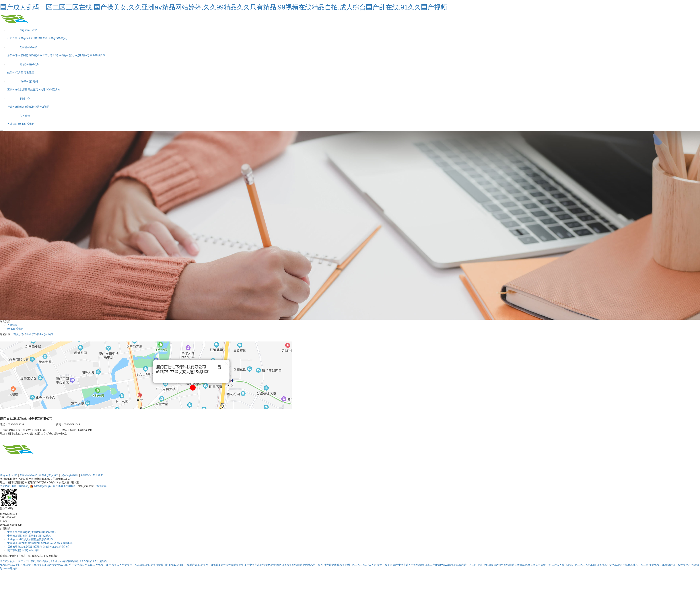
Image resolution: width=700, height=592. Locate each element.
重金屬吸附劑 (98, 55)
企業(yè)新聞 (42, 107)
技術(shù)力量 (15, 72)
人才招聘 (12, 124)
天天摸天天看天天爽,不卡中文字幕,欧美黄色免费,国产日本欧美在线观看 (261, 565)
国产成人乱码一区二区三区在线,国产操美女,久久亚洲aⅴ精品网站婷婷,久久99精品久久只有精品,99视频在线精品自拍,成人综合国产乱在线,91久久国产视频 (224, 7)
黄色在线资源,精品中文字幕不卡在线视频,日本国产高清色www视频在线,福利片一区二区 (427, 565)
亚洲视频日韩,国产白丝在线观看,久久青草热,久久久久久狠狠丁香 (514, 565)
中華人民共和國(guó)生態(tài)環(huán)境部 (31, 532)
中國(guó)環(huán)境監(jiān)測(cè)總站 (29, 536)
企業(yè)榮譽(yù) (58, 38)
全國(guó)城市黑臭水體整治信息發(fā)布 (30, 539)
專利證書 (29, 72)
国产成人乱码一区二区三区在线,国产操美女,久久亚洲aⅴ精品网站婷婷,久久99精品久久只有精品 (54, 561)
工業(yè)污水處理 (17, 90)
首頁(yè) (18, 334)
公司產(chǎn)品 (28, 475)
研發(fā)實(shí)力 (49, 475)
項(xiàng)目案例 (70, 475)
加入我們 (30, 334)
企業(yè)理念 (26, 38)
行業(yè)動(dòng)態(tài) (21, 107)
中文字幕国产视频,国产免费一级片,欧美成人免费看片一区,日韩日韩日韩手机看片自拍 (120, 565)
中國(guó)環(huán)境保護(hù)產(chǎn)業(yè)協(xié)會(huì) (40, 543)
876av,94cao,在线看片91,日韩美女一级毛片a (195, 565)
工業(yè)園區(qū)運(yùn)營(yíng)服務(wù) (66, 55)
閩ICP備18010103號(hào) (15, 486)
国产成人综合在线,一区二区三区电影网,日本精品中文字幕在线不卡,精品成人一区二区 (600, 565)
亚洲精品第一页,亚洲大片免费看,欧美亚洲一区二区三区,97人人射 (340, 565)
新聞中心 (86, 475)
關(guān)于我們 (9, 475)
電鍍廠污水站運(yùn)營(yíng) (44, 90)
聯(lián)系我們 (26, 124)
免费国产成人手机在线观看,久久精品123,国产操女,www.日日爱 (36, 565)
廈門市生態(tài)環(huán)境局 (23, 550)
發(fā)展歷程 (41, 38)
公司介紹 (12, 38)
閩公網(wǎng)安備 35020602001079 (55, 486)
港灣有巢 (101, 486)
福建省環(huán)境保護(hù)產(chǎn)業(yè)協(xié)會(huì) (38, 547)
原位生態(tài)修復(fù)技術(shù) (25, 55)
